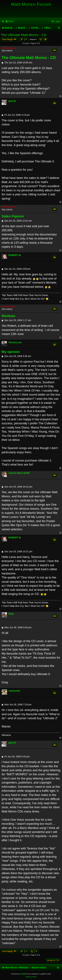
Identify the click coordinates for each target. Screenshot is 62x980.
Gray (11, 614)
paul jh (12, 101)
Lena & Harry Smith (19, 473)
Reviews (8, 316)
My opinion (11, 352)
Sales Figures (13, 216)
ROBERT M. (15, 255)
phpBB (23, 974)
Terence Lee (15, 342)
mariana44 (14, 691)
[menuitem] (9, 21)
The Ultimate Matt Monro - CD (24, 35)
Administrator (9, 48)
